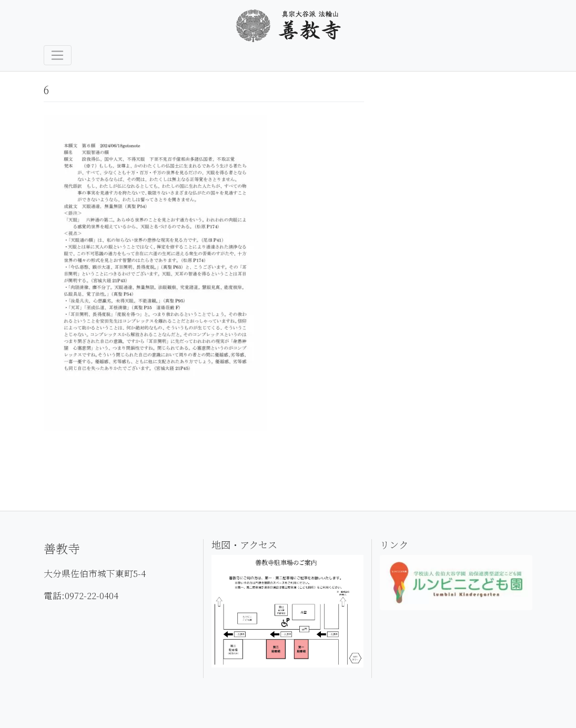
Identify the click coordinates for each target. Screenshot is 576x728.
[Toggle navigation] (58, 55)
